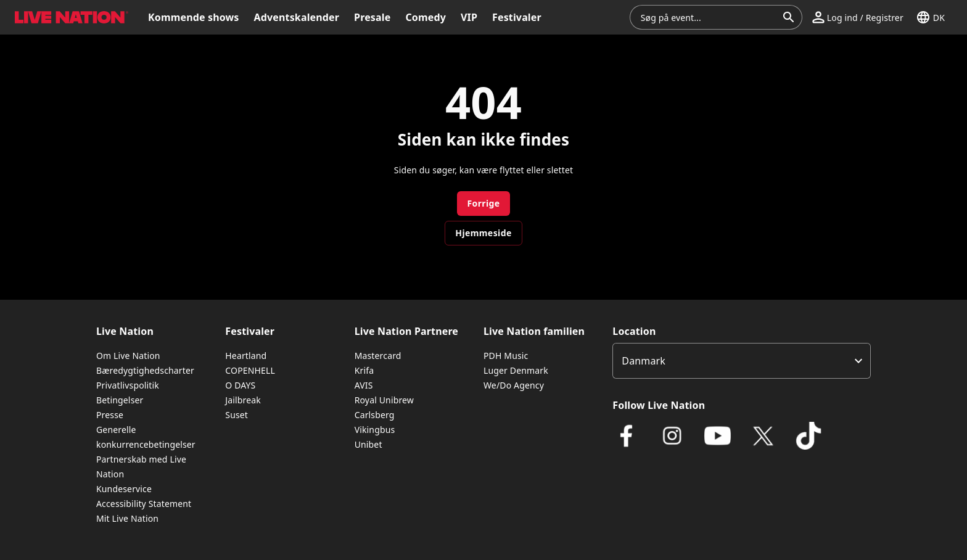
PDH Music (506, 356)
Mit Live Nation (127, 518)
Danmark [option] (644, 361)
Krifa (364, 370)
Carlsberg (375, 415)
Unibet (368, 444)
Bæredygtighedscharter (145, 370)
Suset (237, 415)
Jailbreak (243, 400)
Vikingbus (375, 430)
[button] (858, 17)
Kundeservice (124, 489)
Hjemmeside (483, 233)
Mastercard (378, 356)
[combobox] (709, 17)
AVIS (364, 385)
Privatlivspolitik (128, 385)
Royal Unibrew (384, 400)
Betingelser (120, 400)
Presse (110, 415)
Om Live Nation (128, 356)
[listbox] (742, 361)
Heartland (246, 356)
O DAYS (240, 385)
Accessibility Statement (144, 504)
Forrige (483, 203)
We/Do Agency (514, 385)
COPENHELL (250, 370)
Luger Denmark (516, 370)
